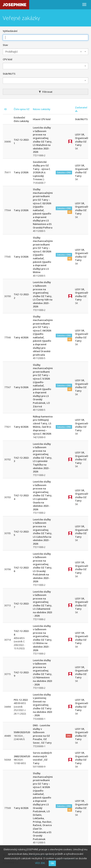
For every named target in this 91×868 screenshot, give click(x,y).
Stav (5, 45)
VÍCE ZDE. (40, 863)
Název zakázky (42, 109)
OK (52, 863)
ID (5, 109)
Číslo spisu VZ (22, 109)
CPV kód (8, 59)
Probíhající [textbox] (43, 52)
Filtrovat (46, 92)
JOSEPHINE (15, 5)
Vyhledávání (10, 31)
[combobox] (45, 52)
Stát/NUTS (9, 74)
